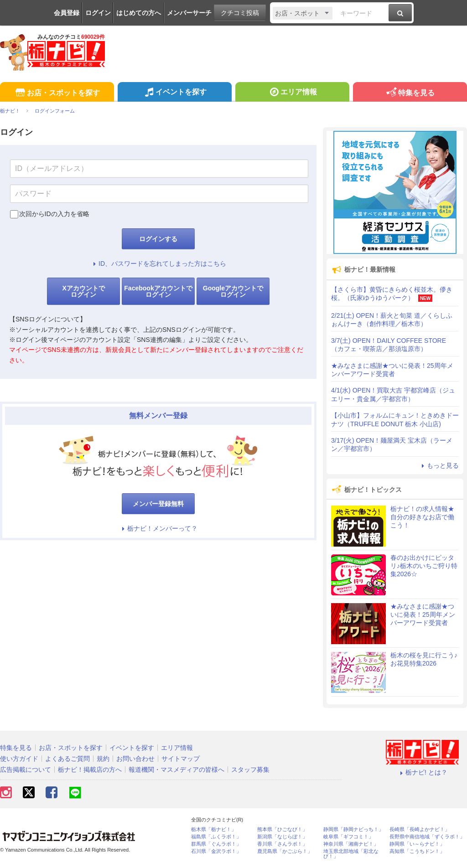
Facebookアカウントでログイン (158, 291)
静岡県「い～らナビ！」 (417, 844)
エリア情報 (292, 93)
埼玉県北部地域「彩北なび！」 (351, 854)
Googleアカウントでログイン (233, 291)
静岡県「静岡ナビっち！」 (353, 829)
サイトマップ (181, 759)
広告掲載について (26, 770)
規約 (103, 759)
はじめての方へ (139, 13)
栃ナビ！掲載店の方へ (90, 770)
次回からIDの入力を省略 (54, 214)
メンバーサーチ (189, 13)
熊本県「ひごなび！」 (282, 829)
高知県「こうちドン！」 (417, 851)
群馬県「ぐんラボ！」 (216, 844)
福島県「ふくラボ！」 (216, 837)
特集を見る (410, 93)
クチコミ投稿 (240, 13)
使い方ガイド (19, 759)
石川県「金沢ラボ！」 (216, 851)
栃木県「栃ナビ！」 (214, 829)
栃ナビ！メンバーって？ (158, 528)
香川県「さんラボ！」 (282, 844)
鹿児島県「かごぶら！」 (285, 851)
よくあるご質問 (67, 759)
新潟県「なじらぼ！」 (282, 837)
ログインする (158, 239)
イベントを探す (174, 93)
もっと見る (439, 465)
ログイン (98, 13)
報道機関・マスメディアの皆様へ (176, 770)
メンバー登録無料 (158, 504)
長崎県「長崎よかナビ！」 (420, 829)
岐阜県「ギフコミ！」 (348, 837)
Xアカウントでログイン (83, 291)
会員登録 (67, 13)
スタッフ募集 (250, 770)
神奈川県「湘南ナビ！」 (351, 844)
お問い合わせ (135, 759)
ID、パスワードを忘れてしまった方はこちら (158, 263)
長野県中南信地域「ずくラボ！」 (427, 837)
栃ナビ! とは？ (422, 772)
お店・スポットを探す (57, 93)
